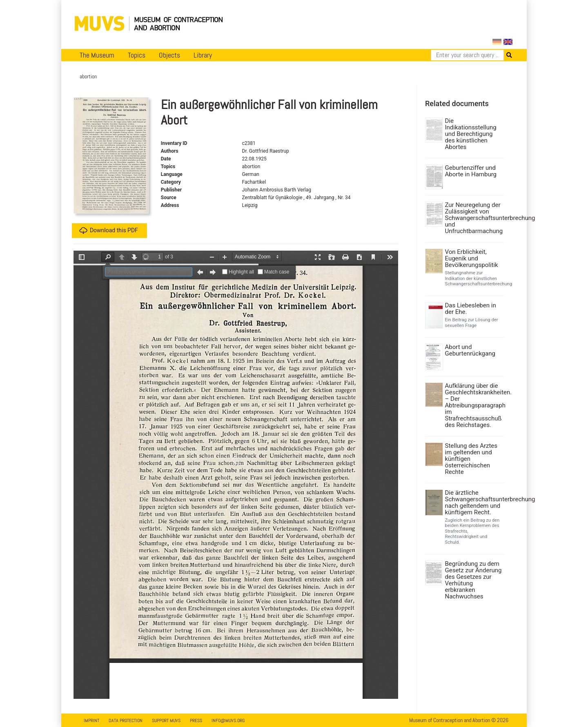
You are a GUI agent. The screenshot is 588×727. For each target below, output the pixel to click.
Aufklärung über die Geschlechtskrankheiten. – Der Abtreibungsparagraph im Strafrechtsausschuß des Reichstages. (474, 405)
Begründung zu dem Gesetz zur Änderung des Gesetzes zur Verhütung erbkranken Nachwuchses (473, 580)
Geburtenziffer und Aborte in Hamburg (471, 171)
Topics (137, 55)
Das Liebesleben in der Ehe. (471, 309)
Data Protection (126, 720)
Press (196, 720)
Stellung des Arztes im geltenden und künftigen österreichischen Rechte (471, 459)
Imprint (91, 720)
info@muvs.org (228, 720)
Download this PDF (109, 231)
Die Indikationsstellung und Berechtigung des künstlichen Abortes (471, 134)
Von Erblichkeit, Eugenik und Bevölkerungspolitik (472, 258)
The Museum (97, 55)
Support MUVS (166, 720)
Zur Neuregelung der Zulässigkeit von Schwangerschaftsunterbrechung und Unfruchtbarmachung (474, 218)
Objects (169, 55)
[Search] (467, 55)
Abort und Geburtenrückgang (470, 350)
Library (203, 55)
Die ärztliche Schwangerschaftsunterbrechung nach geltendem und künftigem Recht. (474, 502)
